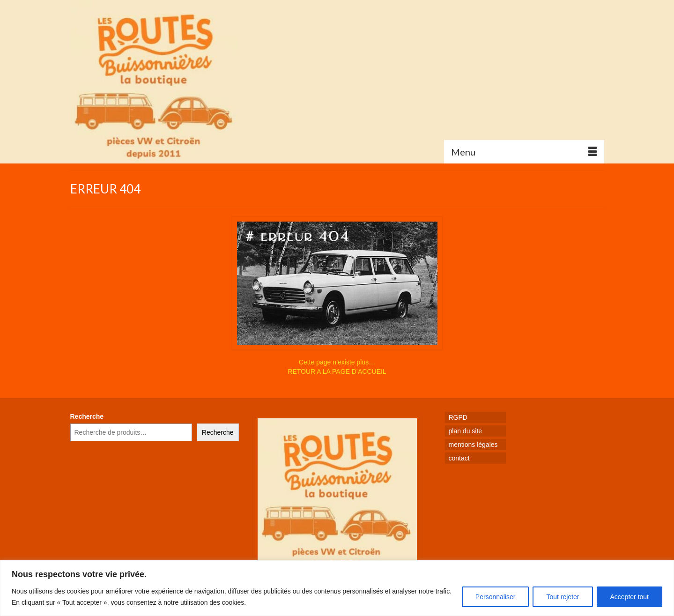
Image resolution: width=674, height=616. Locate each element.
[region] (337, 588)
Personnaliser (496, 597)
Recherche (87, 416)
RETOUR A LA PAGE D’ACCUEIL (337, 371)
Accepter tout (630, 597)
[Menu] (524, 152)
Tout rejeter (563, 597)
